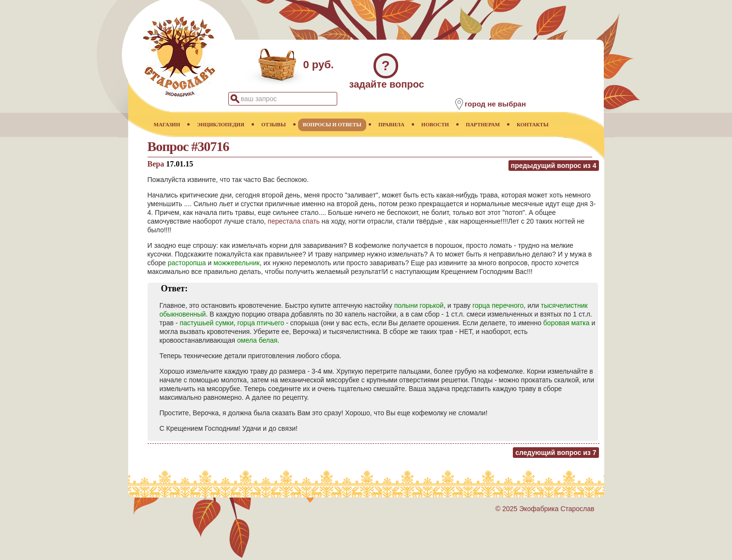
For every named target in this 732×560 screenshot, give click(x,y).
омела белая (257, 340)
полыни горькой (419, 305)
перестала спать (294, 221)
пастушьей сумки (206, 323)
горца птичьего (261, 323)
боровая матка (567, 323)
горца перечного (498, 305)
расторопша (187, 263)
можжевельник (237, 263)
